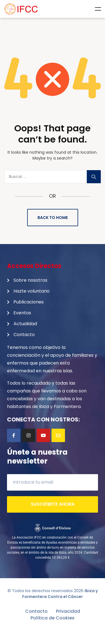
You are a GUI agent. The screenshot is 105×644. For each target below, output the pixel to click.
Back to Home (53, 218)
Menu (98, 9)
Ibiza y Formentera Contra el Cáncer (60, 594)
